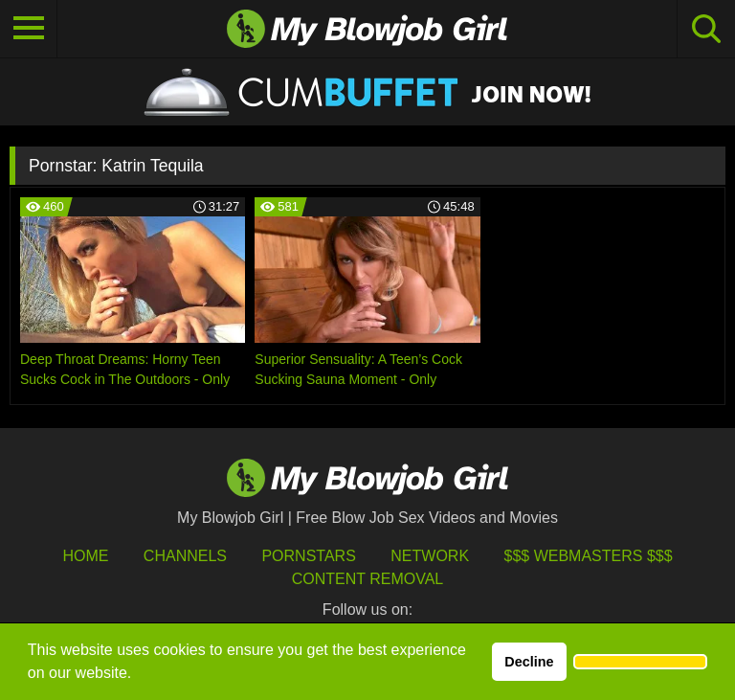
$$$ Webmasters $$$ (589, 556)
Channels (185, 556)
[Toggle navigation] (29, 29)
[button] (640, 662)
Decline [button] (529, 662)
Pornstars (308, 556)
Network (430, 556)
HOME (85, 556)
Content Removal (368, 579)
